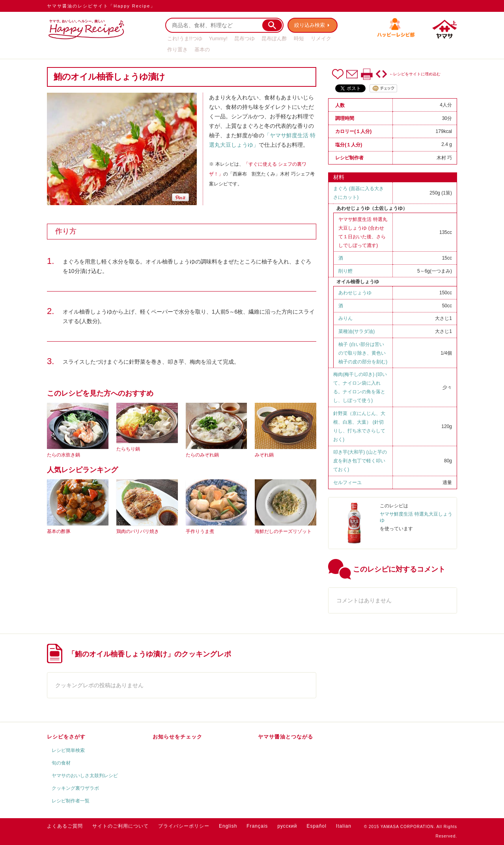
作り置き (177, 50)
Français (257, 826)
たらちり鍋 (128, 449)
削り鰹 (345, 271)
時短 (299, 38)
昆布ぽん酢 (274, 38)
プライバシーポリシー (184, 826)
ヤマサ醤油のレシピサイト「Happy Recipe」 (101, 6)
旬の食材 (61, 763)
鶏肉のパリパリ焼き (138, 531)
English (228, 826)
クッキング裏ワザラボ (75, 788)
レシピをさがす (66, 737)
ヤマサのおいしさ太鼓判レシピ (85, 776)
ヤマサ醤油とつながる (286, 737)
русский (287, 826)
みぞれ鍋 (264, 455)
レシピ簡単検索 (68, 750)
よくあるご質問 (65, 826)
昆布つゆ (245, 38)
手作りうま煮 (200, 531)
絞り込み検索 (310, 25)
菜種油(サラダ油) (357, 331)
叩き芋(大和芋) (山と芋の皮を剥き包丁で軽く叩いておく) (360, 461)
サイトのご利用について (120, 826)
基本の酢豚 (59, 531)
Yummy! (218, 38)
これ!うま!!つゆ (185, 38)
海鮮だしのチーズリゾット (283, 531)
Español (316, 826)
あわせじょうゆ (355, 293)
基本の (202, 50)
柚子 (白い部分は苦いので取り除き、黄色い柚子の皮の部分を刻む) (363, 353)
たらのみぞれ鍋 (202, 455)
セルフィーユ (347, 482)
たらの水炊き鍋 (63, 455)
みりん (345, 318)
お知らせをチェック (177, 737)
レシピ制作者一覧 (71, 801)
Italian (344, 826)
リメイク (321, 38)
